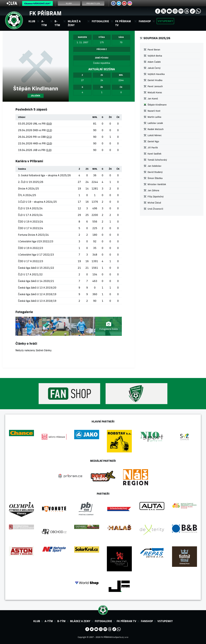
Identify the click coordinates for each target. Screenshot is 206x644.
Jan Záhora (153, 190)
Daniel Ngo (153, 141)
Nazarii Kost (154, 111)
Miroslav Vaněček (157, 184)
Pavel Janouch (155, 86)
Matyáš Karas (155, 92)
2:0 (49, 143)
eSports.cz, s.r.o (121, 637)
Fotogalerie (100, 21)
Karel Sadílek (154, 154)
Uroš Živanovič (155, 209)
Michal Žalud (154, 203)
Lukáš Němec (155, 135)
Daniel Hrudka (155, 80)
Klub (37, 621)
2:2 (49, 130)
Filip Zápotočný (156, 197)
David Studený (155, 172)
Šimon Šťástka (155, 178)
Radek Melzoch (156, 129)
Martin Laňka (154, 117)
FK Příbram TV (123, 23)
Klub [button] (32, 21)
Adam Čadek (154, 62)
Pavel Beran (154, 50)
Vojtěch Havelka (156, 74)
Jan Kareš (153, 99)
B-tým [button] (57, 23)
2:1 (49, 137)
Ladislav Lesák (155, 123)
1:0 (49, 150)
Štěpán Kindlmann (157, 105)
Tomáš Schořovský (157, 160)
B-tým (61, 621)
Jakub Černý (154, 68)
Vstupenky (165, 21)
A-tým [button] (44, 23)
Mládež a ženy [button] (74, 23)
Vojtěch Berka (155, 56)
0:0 (49, 124)
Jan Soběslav (154, 166)
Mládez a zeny (80, 621)
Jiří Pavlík (153, 148)
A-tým (49, 621)
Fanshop (145, 21)
